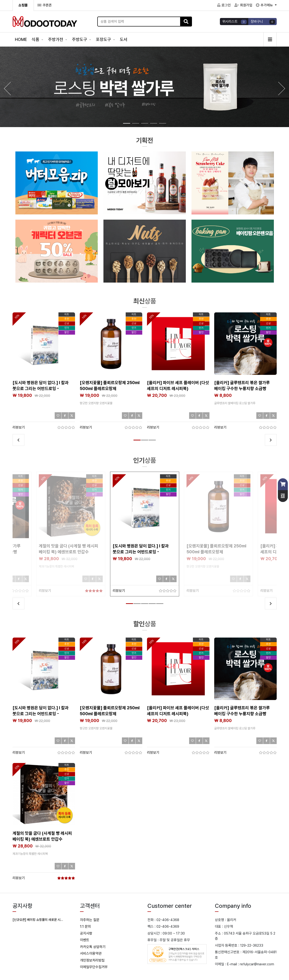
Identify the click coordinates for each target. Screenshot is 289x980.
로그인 (224, 5)
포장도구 (104, 39)
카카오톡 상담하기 (93, 947)
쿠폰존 (45, 5)
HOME (21, 39)
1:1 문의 (85, 927)
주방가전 (56, 39)
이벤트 (85, 940)
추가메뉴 (265, 5)
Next (271, 440)
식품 (36, 39)
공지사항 (86, 933)
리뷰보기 (19, 427)
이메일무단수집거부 (94, 967)
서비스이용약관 (91, 953)
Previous (18, 440)
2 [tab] (143, 442)
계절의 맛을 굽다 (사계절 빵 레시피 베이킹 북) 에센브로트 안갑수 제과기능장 (69, 552)
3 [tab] (151, 442)
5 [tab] (159, 606)
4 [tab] (151, 606)
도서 (124, 39)
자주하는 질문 (90, 920)
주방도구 (80, 39)
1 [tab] (136, 442)
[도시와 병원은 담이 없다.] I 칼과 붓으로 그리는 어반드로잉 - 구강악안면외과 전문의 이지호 (41, 388)
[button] (282, 89)
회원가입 (243, 5)
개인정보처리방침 (92, 960)
